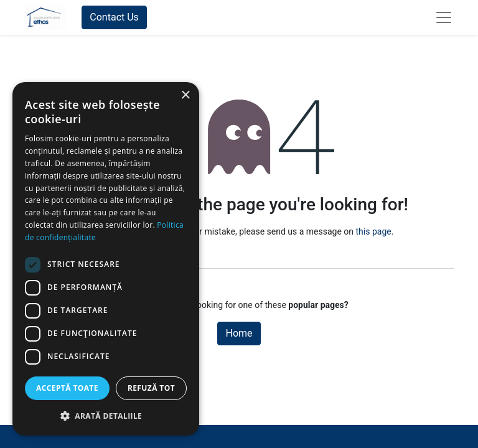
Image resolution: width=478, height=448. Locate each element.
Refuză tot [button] (151, 388)
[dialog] (106, 259)
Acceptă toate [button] (67, 388)
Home (239, 333)
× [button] (185, 96)
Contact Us (114, 17)
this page (374, 231)
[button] (106, 416)
